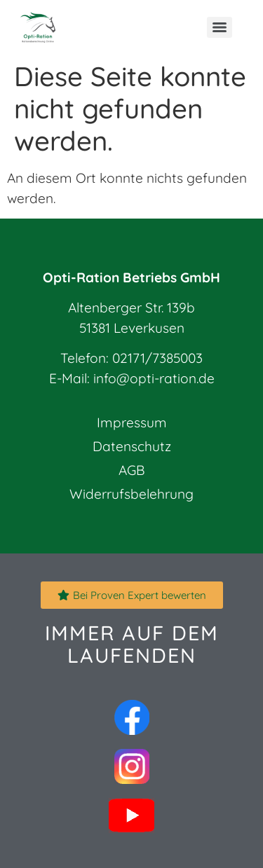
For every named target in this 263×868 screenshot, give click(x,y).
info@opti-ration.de (154, 378)
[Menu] (220, 27)
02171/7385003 (157, 358)
